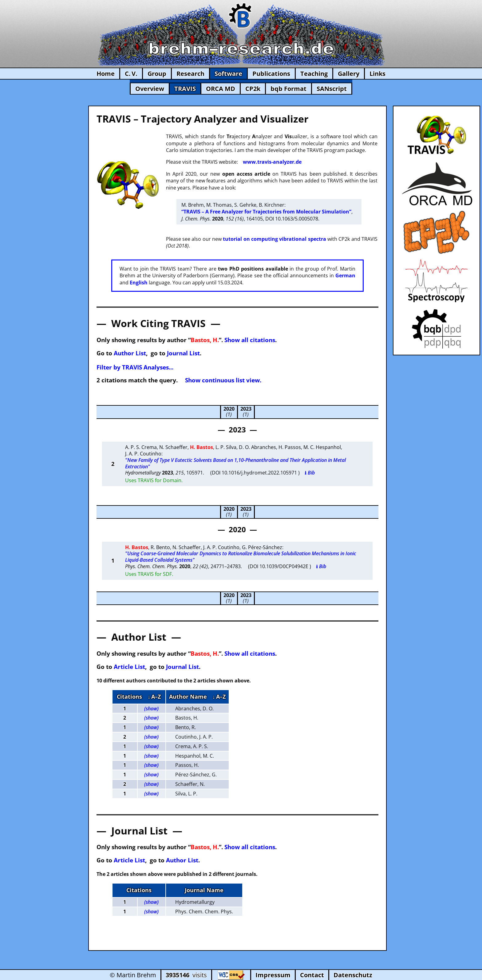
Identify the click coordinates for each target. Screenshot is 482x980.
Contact (312, 975)
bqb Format (288, 89)
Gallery (349, 74)
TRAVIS (185, 89)
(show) (151, 709)
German (345, 275)
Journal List (183, 353)
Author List (130, 353)
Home (106, 74)
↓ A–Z (154, 697)
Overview (150, 89)
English (139, 283)
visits (186, 975)
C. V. (131, 74)
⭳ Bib (310, 473)
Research (190, 74)
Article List (129, 667)
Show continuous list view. (223, 380)
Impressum (273, 975)
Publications (271, 74)
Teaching (314, 74)
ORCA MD (221, 89)
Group (157, 74)
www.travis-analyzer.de (272, 162)
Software (228, 74)
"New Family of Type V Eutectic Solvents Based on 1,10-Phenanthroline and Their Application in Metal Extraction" (235, 463)
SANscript (332, 89)
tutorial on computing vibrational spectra (274, 239)
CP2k (253, 89)
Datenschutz (353, 975)
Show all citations (250, 340)
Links (377, 74)
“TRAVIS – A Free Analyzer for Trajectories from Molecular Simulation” (266, 212)
